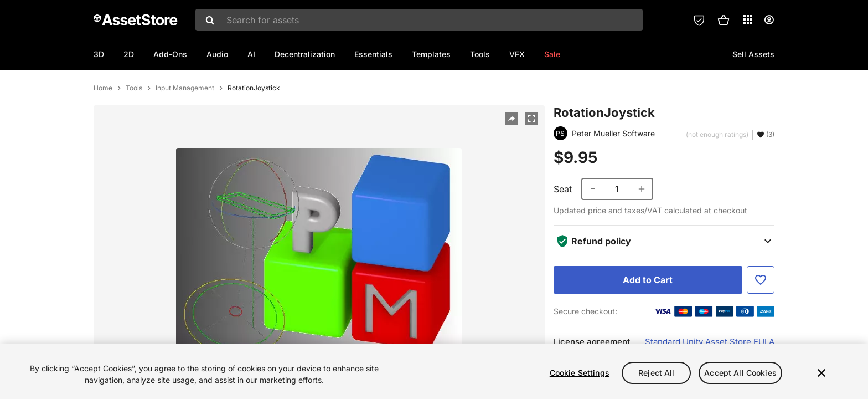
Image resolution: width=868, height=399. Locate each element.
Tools (480, 54)
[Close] (821, 373)
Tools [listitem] (134, 124)
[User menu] (769, 20)
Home (103, 124)
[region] (434, 371)
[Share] (512, 155)
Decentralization (305, 54)
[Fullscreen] (531, 155)
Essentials (373, 54)
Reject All (656, 373)
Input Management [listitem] (185, 124)
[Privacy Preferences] (699, 20)
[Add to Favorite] (761, 316)
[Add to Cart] (648, 316)
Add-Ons (170, 54)
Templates (431, 54)
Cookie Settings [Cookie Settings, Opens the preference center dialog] (580, 373)
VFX (517, 54)
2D (129, 54)
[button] (724, 20)
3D (99, 54)
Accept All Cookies (740, 373)
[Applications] (748, 19)
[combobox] (419, 20)
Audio (217, 54)
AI (251, 54)
